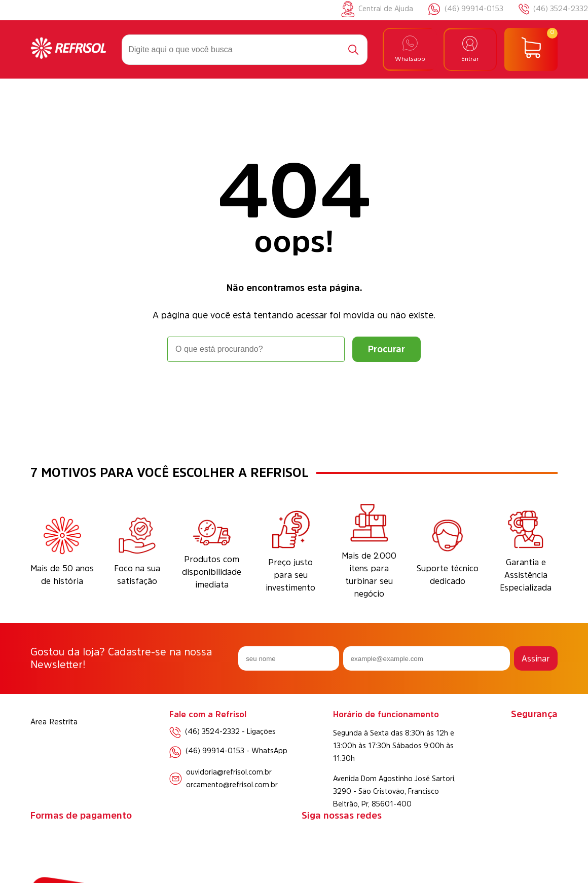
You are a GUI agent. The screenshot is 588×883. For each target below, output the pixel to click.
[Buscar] (353, 50)
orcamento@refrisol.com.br (232, 785)
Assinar (536, 658)
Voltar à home (294, 390)
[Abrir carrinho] (531, 50)
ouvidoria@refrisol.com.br (229, 772)
